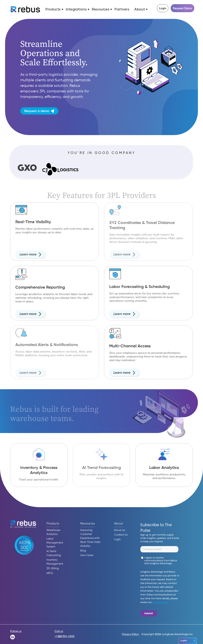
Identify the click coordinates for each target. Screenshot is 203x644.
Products (53, 9)
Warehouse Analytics (53, 532)
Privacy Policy (130, 634)
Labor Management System (55, 543)
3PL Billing (53, 569)
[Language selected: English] (188, 641)
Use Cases (87, 555)
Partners (122, 9)
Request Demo (182, 8)
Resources (101, 9)
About (140, 9)
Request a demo (39, 111)
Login (163, 8)
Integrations (76, 9)
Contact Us (121, 535)
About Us (120, 530)
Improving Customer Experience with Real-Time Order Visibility (90, 538)
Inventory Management (55, 562)
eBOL (50, 573)
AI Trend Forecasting (54, 553)
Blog (83, 551)
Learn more (30, 257)
